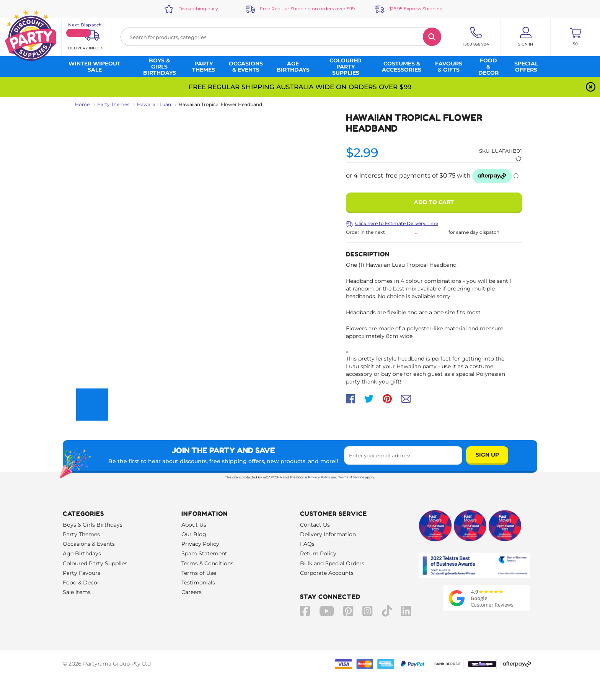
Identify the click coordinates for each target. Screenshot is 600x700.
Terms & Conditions (207, 563)
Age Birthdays (82, 553)
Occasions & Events (89, 544)
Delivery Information (328, 534)
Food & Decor (81, 583)
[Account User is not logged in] (526, 37)
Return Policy (318, 553)
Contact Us (315, 525)
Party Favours (82, 573)
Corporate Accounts (327, 573)
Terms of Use (199, 573)
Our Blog (194, 534)
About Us (194, 525)
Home (82, 104)
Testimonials (198, 583)
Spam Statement (204, 553)
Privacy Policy (319, 477)
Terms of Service (352, 477)
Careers (192, 592)
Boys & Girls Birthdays (93, 525)
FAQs (307, 544)
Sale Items (77, 592)
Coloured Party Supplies (95, 563)
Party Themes (113, 104)
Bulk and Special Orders (332, 563)
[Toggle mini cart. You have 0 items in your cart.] (575, 37)
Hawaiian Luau (154, 104)
